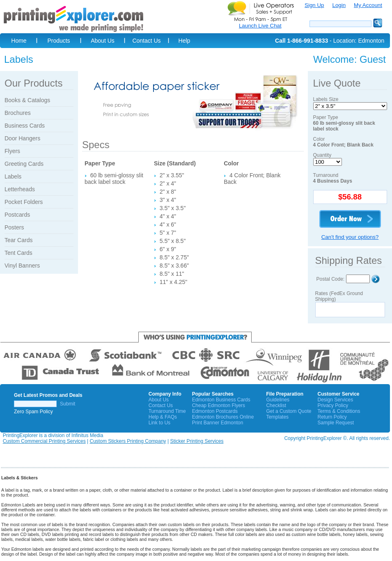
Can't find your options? (350, 237)
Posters (14, 227)
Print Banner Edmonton (218, 423)
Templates (277, 417)
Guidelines (278, 400)
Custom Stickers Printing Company (128, 441)
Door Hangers (22, 138)
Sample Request (336, 423)
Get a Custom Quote (289, 411)
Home (19, 41)
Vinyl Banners (22, 266)
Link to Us (159, 423)
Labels (13, 176)
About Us (103, 41)
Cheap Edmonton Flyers (219, 405)
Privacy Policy (333, 405)
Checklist (276, 405)
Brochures (18, 113)
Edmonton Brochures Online (223, 417)
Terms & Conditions (339, 411)
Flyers (12, 151)
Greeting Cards (24, 164)
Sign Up (314, 5)
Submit (68, 404)
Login (339, 5)
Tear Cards (18, 240)
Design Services (335, 400)
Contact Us (146, 41)
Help (185, 41)
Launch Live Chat (260, 26)
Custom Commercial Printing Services (44, 441)
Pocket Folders (24, 202)
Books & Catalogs (27, 100)
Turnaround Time (167, 411)
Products (58, 41)
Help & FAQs (163, 417)
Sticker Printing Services (197, 441)
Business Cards (25, 126)
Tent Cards (18, 253)
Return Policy (332, 417)
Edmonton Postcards (215, 411)
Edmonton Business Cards (221, 400)
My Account (368, 5)
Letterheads (20, 189)
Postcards (17, 215)
